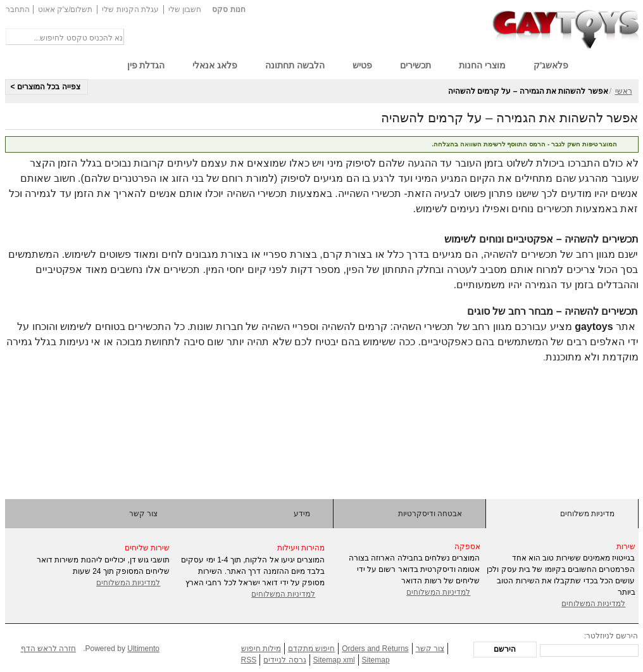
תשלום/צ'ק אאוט (66, 10)
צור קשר (143, 514)
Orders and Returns (375, 649)
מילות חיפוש (261, 649)
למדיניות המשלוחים (128, 583)
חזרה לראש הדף (49, 649)
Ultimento (143, 649)
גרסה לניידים (284, 660)
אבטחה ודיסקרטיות (430, 514)
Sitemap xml (334, 660)
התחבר (18, 10)
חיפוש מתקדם (311, 649)
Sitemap (376, 660)
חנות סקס (228, 10)
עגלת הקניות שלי (130, 10)
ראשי (624, 91)
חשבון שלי (185, 10)
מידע (302, 514)
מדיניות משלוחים (587, 514)
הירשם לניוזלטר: (611, 636)
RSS (249, 660)
